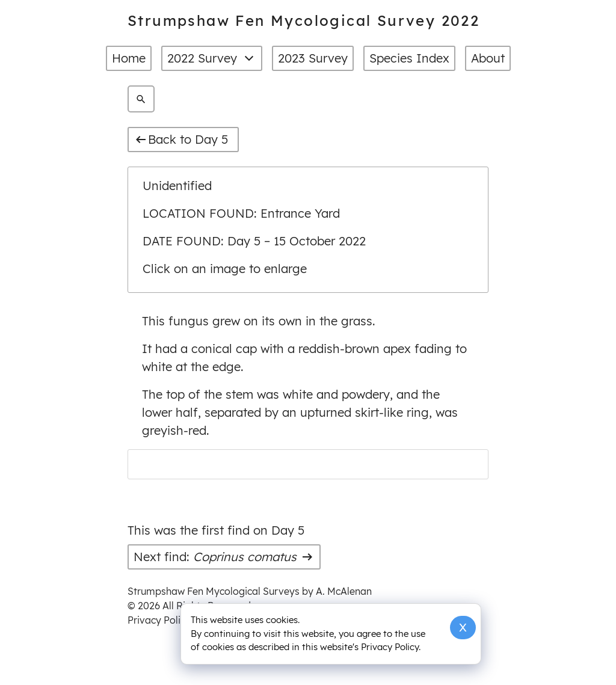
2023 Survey (313, 58)
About (488, 58)
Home (129, 58)
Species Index (409, 58)
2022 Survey (212, 58)
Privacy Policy (159, 620)
